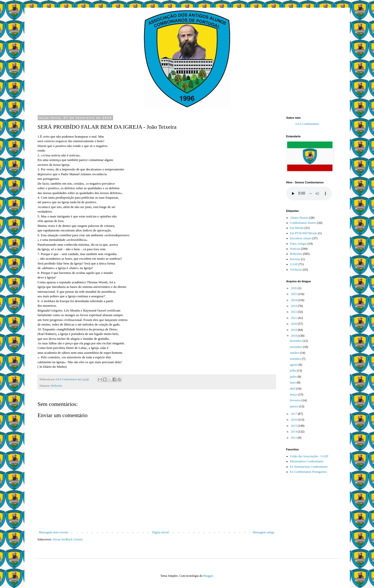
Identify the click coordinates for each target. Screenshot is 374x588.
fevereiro (296, 400)
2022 (294, 312)
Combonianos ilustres (303, 223)
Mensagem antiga (264, 532)
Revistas (295, 259)
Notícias (295, 249)
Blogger (208, 576)
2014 (294, 432)
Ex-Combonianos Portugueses (309, 472)
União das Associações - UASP (309, 456)
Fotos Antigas (298, 244)
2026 (294, 288)
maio (293, 383)
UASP (294, 264)
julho (293, 371)
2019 (294, 330)
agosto (294, 365)
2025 (294, 294)
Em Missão (297, 228)
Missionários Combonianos (307, 461)
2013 (294, 438)
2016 (294, 420)
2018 (294, 336)
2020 (294, 324)
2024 (294, 300)
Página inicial (160, 532)
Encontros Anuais (301, 238)
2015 (294, 426)
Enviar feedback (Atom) (68, 539)
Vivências (296, 270)
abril (293, 389)
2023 (294, 306)
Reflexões (57, 386)
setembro (296, 359)
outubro (295, 353)
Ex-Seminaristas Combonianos (309, 467)
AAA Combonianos (307, 124)
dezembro (296, 341)
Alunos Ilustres (299, 218)
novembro (296, 347)
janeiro (294, 406)
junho (294, 377)
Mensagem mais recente (54, 532)
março (294, 394)
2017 (294, 414)
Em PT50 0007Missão (304, 233)
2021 (294, 318)
